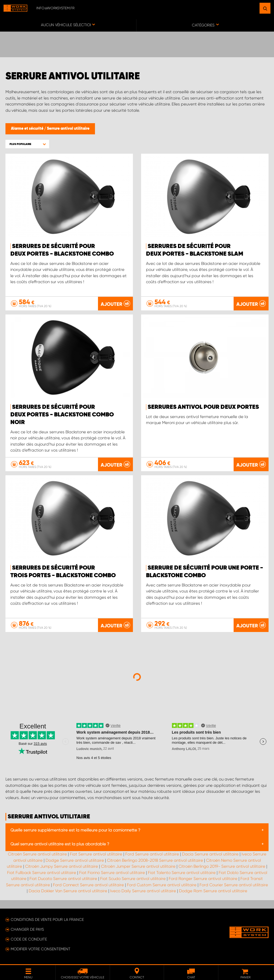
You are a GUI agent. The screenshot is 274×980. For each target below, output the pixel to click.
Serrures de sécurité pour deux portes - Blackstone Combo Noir (62, 415)
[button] (27, 144)
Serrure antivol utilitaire (68, 129)
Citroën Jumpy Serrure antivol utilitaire (62, 866)
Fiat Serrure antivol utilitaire (96, 854)
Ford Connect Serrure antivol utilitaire (88, 885)
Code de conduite (29, 939)
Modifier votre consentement (41, 949)
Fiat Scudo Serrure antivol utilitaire (133, 879)
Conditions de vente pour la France (47, 919)
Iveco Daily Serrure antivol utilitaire (143, 891)
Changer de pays (27, 929)
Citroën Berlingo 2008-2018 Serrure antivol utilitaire (155, 860)
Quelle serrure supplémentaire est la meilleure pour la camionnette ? (75, 830)
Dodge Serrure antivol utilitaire (75, 860)
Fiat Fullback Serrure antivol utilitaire (42, 873)
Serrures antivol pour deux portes (203, 407)
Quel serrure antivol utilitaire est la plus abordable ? (60, 844)
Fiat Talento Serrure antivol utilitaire (182, 873)
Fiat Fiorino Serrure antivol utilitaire (112, 873)
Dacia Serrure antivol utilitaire (210, 854)
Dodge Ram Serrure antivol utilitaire (213, 891)
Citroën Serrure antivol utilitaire (37, 854)
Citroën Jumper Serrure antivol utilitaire (138, 866)
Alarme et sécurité (28, 129)
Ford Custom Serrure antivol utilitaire (162, 885)
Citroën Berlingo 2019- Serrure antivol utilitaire (222, 866)
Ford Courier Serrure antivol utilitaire (234, 885)
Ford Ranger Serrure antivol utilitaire (203, 879)
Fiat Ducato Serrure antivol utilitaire (63, 879)
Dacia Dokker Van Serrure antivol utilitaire (68, 891)
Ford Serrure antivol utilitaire (152, 854)
